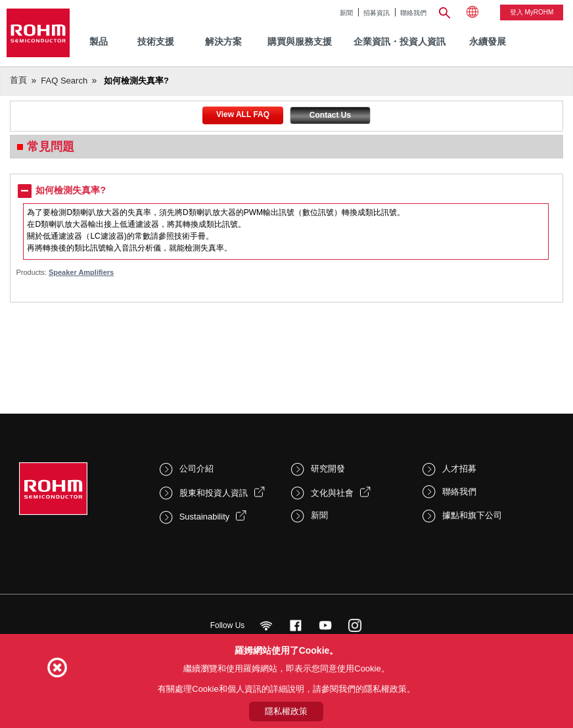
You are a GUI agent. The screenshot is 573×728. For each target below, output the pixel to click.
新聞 (346, 13)
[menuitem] (488, 42)
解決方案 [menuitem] (223, 41)
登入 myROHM (532, 12)
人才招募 (459, 469)
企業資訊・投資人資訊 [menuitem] (400, 41)
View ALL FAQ (243, 114)
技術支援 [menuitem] (156, 41)
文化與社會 (332, 493)
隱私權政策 (286, 711)
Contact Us (330, 115)
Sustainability (205, 517)
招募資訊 (377, 13)
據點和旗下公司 (472, 515)
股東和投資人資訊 (214, 493)
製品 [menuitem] (99, 41)
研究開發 (328, 469)
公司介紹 (196, 469)
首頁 (18, 80)
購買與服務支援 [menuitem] (300, 41)
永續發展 (488, 41)
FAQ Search (64, 81)
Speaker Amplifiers (81, 272)
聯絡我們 (413, 13)
